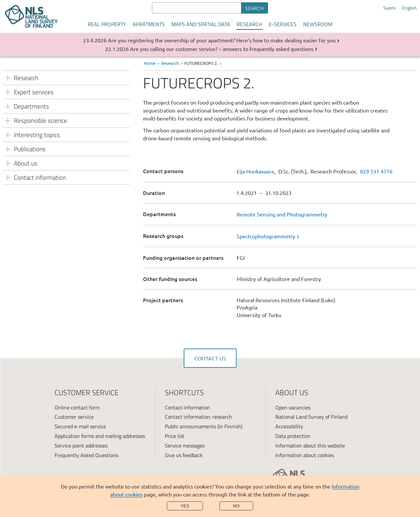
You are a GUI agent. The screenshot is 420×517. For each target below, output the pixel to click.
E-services (283, 24)
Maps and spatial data (201, 24)
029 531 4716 (376, 171)
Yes (185, 506)
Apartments (149, 24)
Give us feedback (184, 455)
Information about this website (310, 446)
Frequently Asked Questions (86, 455)
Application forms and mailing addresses (100, 436)
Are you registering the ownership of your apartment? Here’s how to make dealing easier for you (222, 40)
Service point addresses (81, 446)
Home (150, 63)
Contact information (187, 407)
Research (249, 24)
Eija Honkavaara (255, 171)
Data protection (293, 436)
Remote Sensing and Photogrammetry (282, 214)
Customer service (74, 417)
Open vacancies (293, 407)
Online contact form (77, 407)
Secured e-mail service (80, 426)
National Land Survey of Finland (311, 417)
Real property (107, 24)
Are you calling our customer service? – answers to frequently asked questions (222, 49)
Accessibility (289, 426)
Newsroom (318, 24)
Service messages (185, 446)
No (236, 506)
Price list (175, 436)
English (409, 8)
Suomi (389, 8)
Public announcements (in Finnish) (204, 426)
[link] (327, 236)
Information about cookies (305, 455)
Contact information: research (198, 417)
